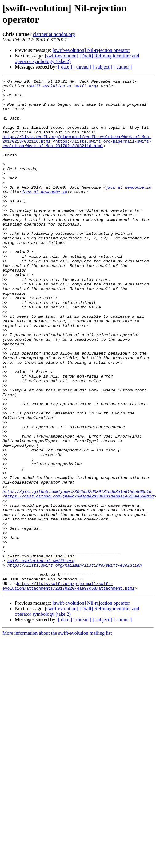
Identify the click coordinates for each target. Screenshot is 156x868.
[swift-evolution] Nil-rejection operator (91, 50)
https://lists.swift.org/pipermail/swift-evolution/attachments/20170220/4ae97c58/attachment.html (68, 688)
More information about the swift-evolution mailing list (57, 735)
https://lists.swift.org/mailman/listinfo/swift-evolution (75, 663)
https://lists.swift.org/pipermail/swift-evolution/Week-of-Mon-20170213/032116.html (77, 157)
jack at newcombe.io (128, 209)
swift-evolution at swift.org (62, 88)
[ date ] (65, 67)
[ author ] (123, 67)
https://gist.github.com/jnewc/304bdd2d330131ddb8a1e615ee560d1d (77, 574)
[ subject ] (102, 67)
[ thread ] (82, 67)
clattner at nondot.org (54, 34)
